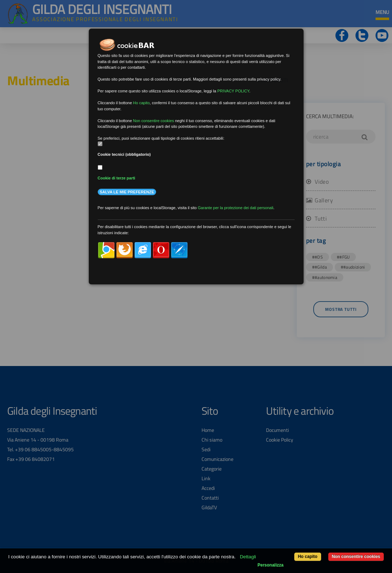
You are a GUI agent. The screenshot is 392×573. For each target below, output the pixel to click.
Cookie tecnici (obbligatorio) (124, 154)
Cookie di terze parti (117, 178)
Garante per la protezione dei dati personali (236, 208)
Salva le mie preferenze (127, 192)
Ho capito (308, 557)
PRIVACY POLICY (233, 91)
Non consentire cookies (356, 557)
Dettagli (248, 557)
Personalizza (270, 565)
